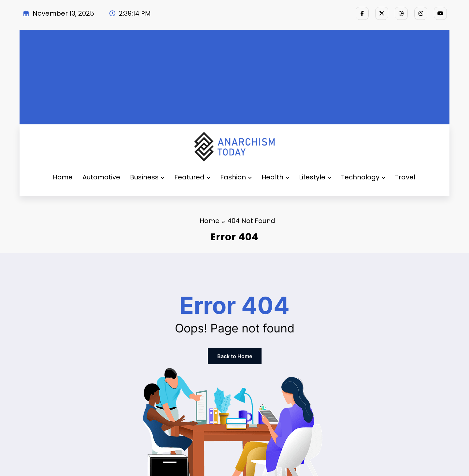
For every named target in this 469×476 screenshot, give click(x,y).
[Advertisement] (234, 76)
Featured (192, 177)
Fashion (236, 177)
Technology (363, 177)
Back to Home (235, 356)
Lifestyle (315, 177)
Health (275, 177)
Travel (405, 177)
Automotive (101, 177)
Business (147, 177)
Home (63, 177)
